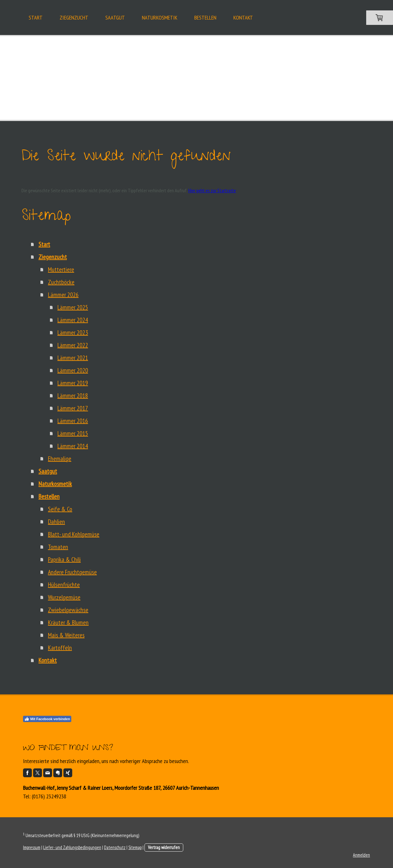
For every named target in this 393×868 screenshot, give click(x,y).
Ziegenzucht (74, 17)
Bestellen (205, 17)
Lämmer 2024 (73, 320)
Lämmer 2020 (73, 370)
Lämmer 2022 (73, 345)
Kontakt (243, 17)
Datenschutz (115, 847)
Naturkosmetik (160, 17)
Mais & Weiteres (66, 635)
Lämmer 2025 (73, 307)
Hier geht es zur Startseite (212, 190)
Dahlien (56, 522)
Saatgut (115, 17)
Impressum (32, 847)
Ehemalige (60, 459)
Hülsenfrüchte (64, 585)
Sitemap (135, 847)
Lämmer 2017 (73, 408)
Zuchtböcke (61, 282)
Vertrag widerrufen (164, 847)
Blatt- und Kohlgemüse (74, 534)
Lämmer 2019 (73, 383)
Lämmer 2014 (73, 446)
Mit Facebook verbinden (47, 719)
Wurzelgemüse (64, 597)
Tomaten (58, 547)
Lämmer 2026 (63, 295)
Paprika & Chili (64, 559)
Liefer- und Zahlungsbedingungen (72, 847)
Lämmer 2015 (73, 433)
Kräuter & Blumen (68, 622)
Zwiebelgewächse (68, 610)
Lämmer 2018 (73, 396)
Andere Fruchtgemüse (72, 572)
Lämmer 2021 (73, 358)
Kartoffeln (60, 648)
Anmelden (361, 855)
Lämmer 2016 (73, 421)
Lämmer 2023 (73, 333)
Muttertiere (61, 269)
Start (36, 17)
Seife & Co (60, 509)
